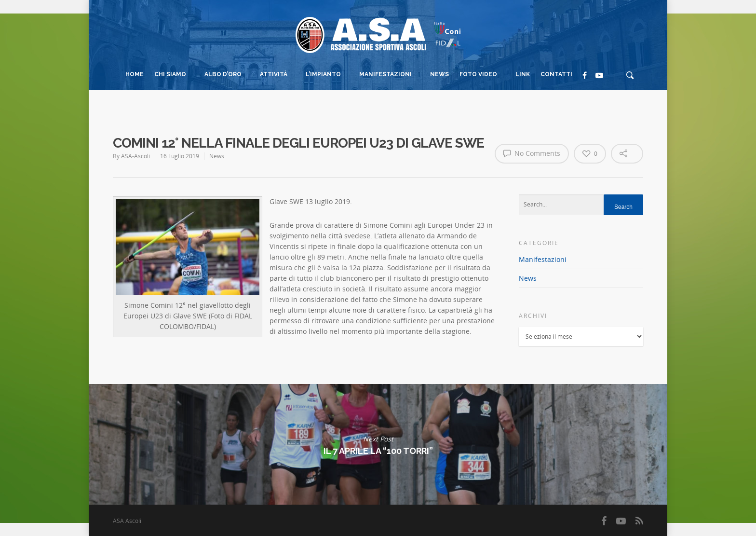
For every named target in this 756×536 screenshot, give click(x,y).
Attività (278, 75)
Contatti (556, 74)
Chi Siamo (175, 75)
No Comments (532, 153)
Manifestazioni (390, 75)
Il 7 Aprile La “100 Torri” (378, 444)
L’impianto (328, 75)
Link (523, 74)
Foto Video (483, 75)
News (439, 74)
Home (135, 74)
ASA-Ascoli (135, 156)
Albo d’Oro (227, 75)
